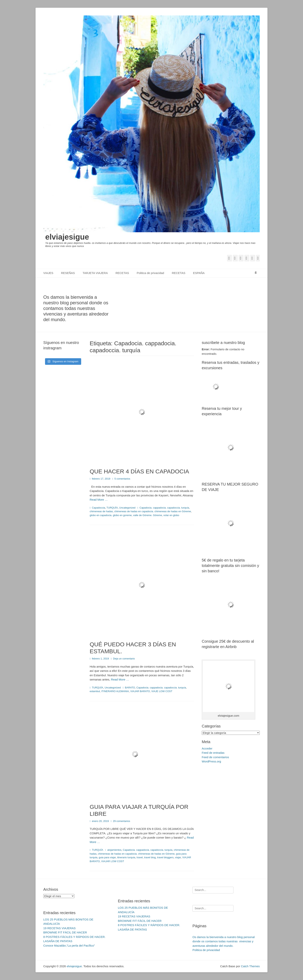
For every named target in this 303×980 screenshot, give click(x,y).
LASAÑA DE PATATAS (58, 941)
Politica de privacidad (150, 273)
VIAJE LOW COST (162, 691)
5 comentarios (122, 479)
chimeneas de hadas (101, 511)
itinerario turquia (126, 857)
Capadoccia (98, 508)
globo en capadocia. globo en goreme (111, 515)
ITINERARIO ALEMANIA (115, 691)
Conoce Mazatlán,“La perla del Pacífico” (69, 946)
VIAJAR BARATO (140, 691)
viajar (178, 857)
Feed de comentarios (215, 757)
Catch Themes (250, 966)
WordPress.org (211, 761)
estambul (95, 691)
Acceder (207, 748)
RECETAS (122, 273)
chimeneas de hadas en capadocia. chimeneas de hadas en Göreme (153, 511)
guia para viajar (107, 857)
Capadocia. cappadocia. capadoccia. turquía (164, 508)
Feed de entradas (213, 753)
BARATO (130, 688)
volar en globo (171, 515)
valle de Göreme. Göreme (148, 515)
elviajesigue (67, 237)
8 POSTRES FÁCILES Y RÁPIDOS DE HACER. (74, 937)
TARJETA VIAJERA (95, 273)
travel (140, 857)
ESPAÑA (199, 273)
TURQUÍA (112, 508)
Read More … (99, 500)
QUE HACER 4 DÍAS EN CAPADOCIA (139, 471)
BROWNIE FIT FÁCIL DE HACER (65, 932)
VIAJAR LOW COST (113, 861)
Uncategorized (127, 508)
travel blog (150, 857)
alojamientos (114, 850)
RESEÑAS (68, 273)
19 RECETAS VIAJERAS (59, 928)
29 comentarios (121, 821)
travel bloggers (165, 857)
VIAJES (48, 273)
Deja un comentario (124, 659)
